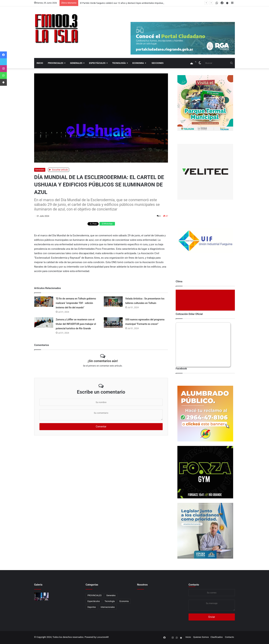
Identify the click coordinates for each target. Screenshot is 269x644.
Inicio (40, 63)
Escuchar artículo (59, 170)
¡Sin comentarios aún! (103, 361)
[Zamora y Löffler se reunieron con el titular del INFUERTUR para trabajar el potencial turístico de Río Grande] (44, 323)
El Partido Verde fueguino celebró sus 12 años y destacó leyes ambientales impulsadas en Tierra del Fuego (133, 3)
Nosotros (142, 585)
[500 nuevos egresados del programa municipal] (113, 323)
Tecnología (119, 63)
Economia (138, 63)
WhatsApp (107, 224)
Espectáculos (97, 63)
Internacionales (108, 607)
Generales (76, 63)
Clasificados (217, 637)
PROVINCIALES (56, 63)
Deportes (92, 607)
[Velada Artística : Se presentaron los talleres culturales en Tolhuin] (113, 302)
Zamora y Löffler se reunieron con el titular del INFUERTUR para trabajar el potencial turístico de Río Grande (76, 324)
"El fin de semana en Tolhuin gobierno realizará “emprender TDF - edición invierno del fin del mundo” (76, 303)
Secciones (158, 63)
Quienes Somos (201, 637)
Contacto (194, 585)
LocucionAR (103, 637)
